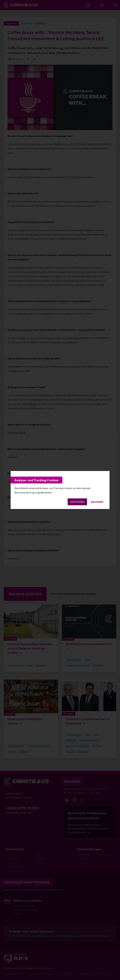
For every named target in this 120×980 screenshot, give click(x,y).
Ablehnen (97, 502)
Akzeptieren (77, 502)
